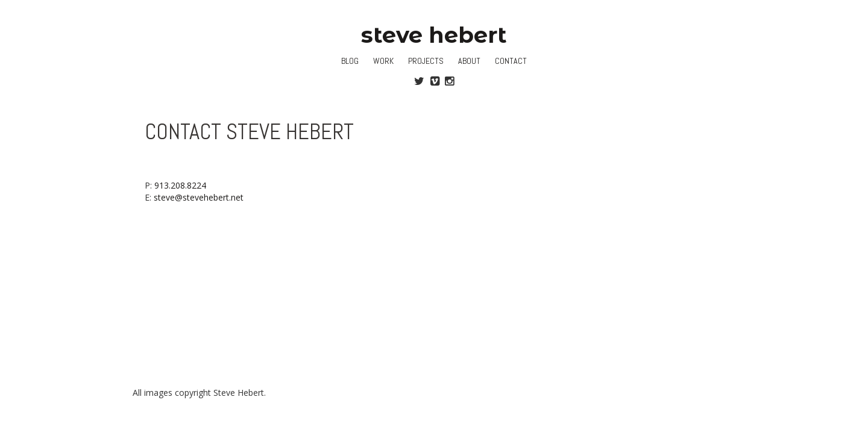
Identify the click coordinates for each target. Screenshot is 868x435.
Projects (426, 61)
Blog (350, 61)
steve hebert (434, 35)
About (469, 61)
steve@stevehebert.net (199, 197)
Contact (511, 61)
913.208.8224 (180, 185)
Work (383, 61)
